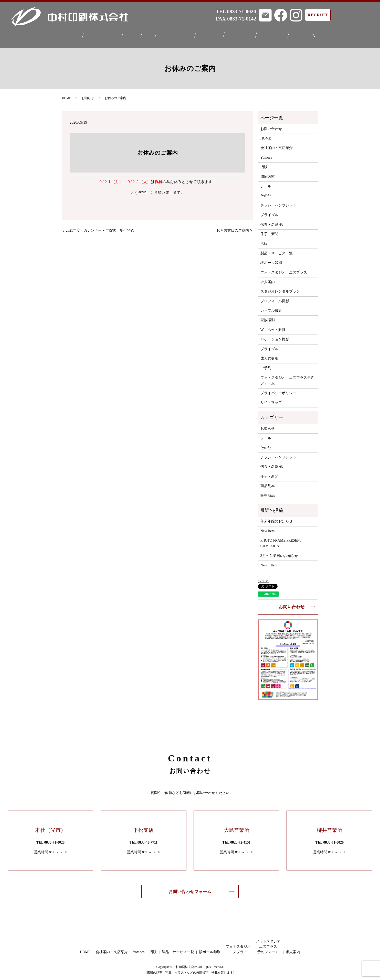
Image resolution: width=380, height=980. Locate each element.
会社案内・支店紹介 (101, 34)
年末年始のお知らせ (277, 518)
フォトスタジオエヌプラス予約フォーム (275, 34)
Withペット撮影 (273, 327)
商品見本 (268, 483)
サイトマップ (271, 399)
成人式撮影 (269, 355)
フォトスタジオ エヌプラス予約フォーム (287, 377)
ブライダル (269, 212)
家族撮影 (268, 317)
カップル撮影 (271, 308)
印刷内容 (268, 173)
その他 (266, 193)
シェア (263, 578)
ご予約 (266, 365)
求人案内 (303, 34)
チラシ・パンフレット (278, 202)
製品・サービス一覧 (175, 34)
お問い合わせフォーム (190, 889)
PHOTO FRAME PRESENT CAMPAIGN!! (281, 540)
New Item (268, 528)
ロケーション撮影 (275, 336)
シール (266, 183)
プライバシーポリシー (278, 390)
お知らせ (88, 95)
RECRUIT (318, 15)
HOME (71, 34)
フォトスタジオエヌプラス (242, 34)
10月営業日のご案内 (233, 227)
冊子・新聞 (269, 231)
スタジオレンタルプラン (280, 288)
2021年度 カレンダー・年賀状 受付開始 (100, 227)
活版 (148, 34)
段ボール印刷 (210, 34)
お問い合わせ (271, 126)
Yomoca (131, 34)
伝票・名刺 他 (272, 221)
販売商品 (268, 492)
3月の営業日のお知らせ (279, 553)
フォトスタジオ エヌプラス (284, 269)
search (317, 34)
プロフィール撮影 (275, 298)
